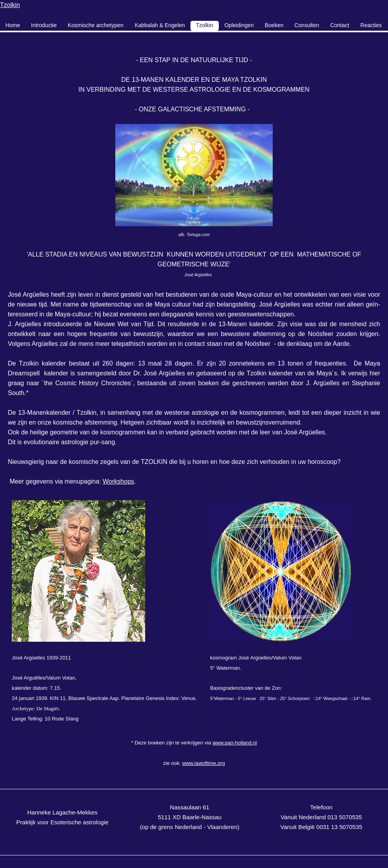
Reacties (371, 25)
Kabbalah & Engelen (160, 25)
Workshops (118, 481)
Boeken (274, 25)
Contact (340, 25)
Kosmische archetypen (96, 25)
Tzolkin (10, 5)
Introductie (44, 25)
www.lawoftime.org (203, 763)
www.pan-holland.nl (235, 743)
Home (13, 25)
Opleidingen (239, 25)
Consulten (307, 25)
